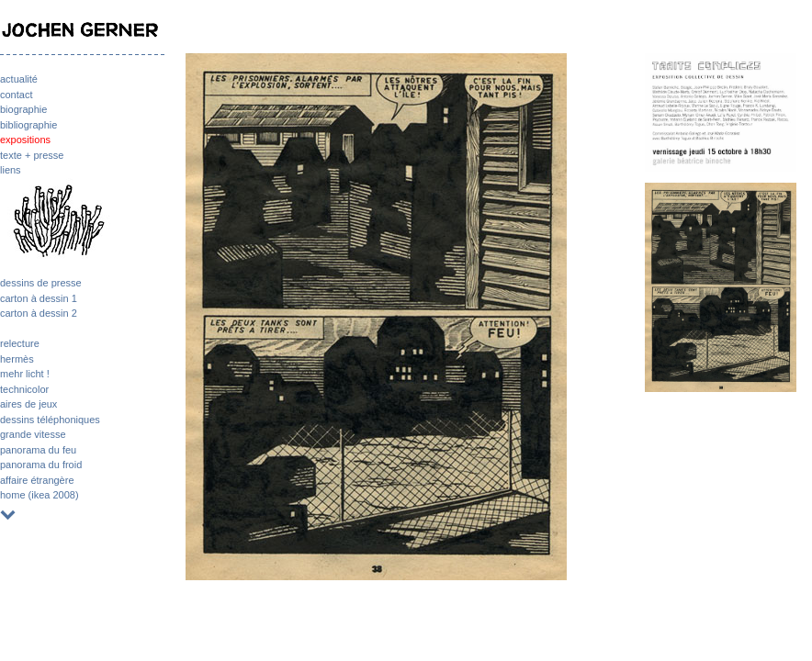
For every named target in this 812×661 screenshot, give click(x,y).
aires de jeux (28, 404)
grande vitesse (33, 434)
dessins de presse (41, 283)
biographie (23, 109)
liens (11, 170)
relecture (20, 343)
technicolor (24, 389)
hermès (17, 359)
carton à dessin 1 (39, 298)
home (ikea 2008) (39, 495)
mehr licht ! (25, 374)
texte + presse (32, 155)
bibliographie (28, 125)
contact (16, 95)
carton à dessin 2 (39, 313)
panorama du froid (41, 465)
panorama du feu (38, 450)
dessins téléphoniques (50, 420)
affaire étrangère (37, 480)
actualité (19, 79)
